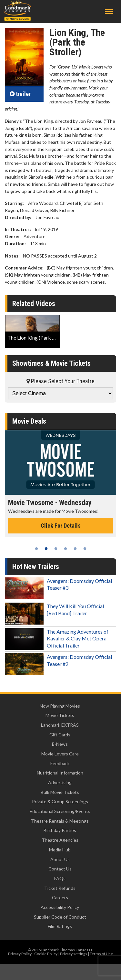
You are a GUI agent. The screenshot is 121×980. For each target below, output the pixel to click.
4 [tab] (66, 549)
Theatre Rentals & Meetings (60, 821)
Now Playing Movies (60, 706)
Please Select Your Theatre (60, 381)
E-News (60, 744)
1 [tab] (36, 549)
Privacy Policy (20, 954)
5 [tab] (75, 549)
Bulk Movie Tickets (60, 792)
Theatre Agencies (60, 840)
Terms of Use (101, 954)
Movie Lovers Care (60, 754)
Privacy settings (74, 954)
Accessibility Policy (60, 907)
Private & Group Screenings (60, 801)
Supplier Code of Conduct (60, 917)
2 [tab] (46, 549)
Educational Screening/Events (60, 811)
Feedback (60, 763)
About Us (60, 859)
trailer (20, 94)
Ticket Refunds (60, 888)
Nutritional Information (60, 773)
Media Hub (60, 850)
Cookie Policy (46, 954)
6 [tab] (85, 549)
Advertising (60, 782)
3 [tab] (56, 549)
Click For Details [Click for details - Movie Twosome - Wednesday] (61, 526)
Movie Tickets (60, 715)
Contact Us (60, 869)
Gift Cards (60, 735)
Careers (60, 897)
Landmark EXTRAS (60, 725)
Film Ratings (60, 926)
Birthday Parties (60, 830)
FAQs (60, 878)
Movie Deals (29, 421)
